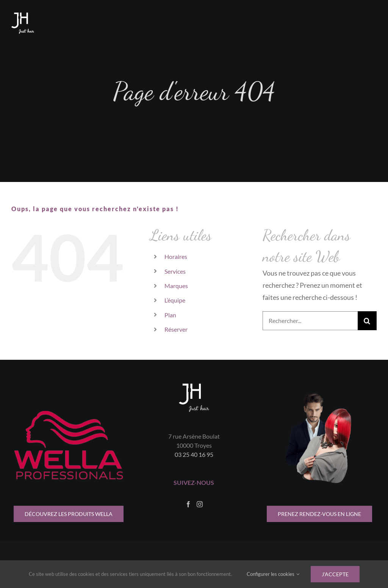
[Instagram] (200, 504)
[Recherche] (367, 321)
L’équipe (175, 300)
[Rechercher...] (310, 321)
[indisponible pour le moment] (319, 514)
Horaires (176, 256)
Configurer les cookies (273, 574)
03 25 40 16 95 (194, 454)
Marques (176, 286)
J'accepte (335, 574)
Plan (170, 315)
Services (175, 271)
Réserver (176, 329)
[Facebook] (188, 504)
